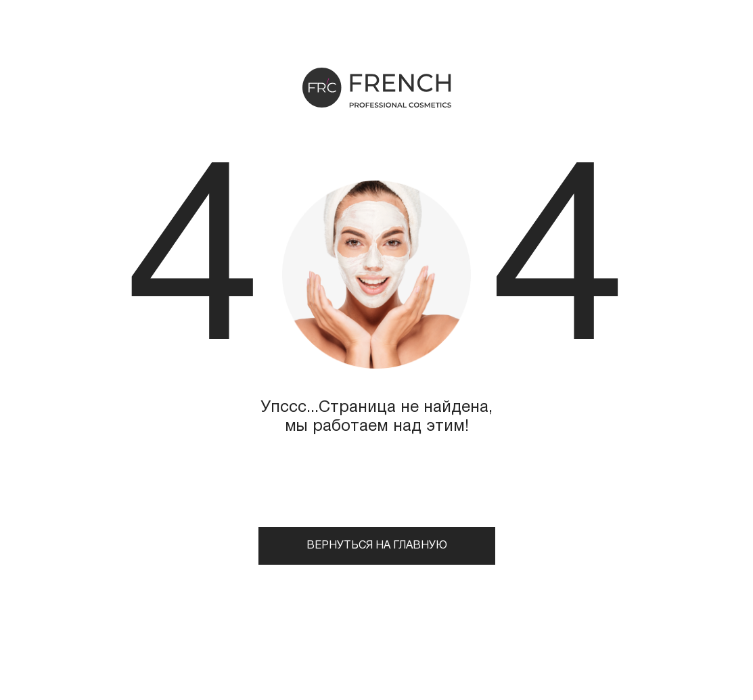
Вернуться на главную (377, 546)
